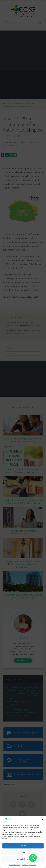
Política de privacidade (29, 865)
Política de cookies (15, 865)
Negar (23, 852)
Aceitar (23, 846)
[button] (42, 820)
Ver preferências (23, 859)
